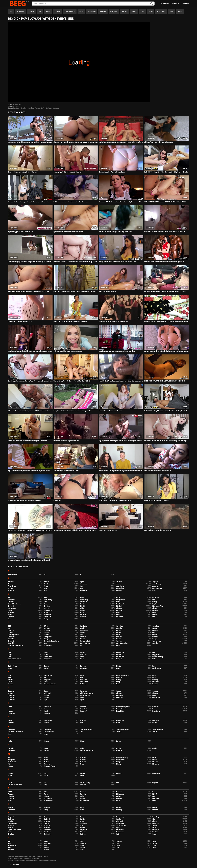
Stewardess (120, 830)
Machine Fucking (122, 758)
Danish (82, 652)
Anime (46, 586)
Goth (18, 108)
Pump (118, 800)
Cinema (83, 632)
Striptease (48, 832)
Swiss (118, 834)
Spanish (11, 828)
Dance (46, 652)
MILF (10, 758)
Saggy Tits (12, 817)
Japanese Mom (158, 730)
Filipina (125, 12)
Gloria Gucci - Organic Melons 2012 (20, 321)
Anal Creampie (157, 584)
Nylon (82, 775)
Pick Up (155, 794)
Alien (10, 584)
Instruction (120, 720)
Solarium (47, 825)
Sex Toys (119, 819)
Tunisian (11, 850)
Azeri (154, 590)
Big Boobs (156, 604)
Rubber (83, 810)
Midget (119, 762)
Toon (10, 848)
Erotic (10, 668)
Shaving (11, 821)
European (83, 668)
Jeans (82, 732)
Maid (154, 758)
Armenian (156, 586)
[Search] (152, 4)
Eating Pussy (12, 666)
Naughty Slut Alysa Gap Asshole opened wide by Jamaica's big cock (121, 381)
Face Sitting (48, 675)
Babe (118, 598)
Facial (81, 12)
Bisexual (119, 608)
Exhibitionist (157, 668)
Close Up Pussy (13, 635)
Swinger (83, 834)
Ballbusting (84, 600)
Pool (154, 796)
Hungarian (12, 713)
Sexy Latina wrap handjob (108, 291)
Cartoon (47, 628)
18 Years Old (12, 575)
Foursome (156, 682)
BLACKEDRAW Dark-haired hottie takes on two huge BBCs (164, 262)
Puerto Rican (48, 800)
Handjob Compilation (123, 707)
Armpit (10, 588)
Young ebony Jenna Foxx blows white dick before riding (118, 262)
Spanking (47, 828)
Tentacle (83, 843)
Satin (46, 817)
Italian (155, 723)
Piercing (11, 796)
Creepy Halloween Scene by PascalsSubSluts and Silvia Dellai (29, 560)
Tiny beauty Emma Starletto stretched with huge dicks (117, 351)
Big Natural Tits (158, 606)
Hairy (10, 707)
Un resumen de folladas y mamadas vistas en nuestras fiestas (165, 291)
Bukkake (83, 617)
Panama (119, 792)
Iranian (46, 723)
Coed (118, 635)
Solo (82, 825)
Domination (48, 657)
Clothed (47, 635)
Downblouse (48, 659)
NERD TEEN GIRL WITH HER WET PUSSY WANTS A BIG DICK (165, 381)
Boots (82, 612)
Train (154, 848)
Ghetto (10, 693)
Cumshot (155, 643)
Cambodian (84, 626)
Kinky (10, 741)
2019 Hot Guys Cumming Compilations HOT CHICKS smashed (29, 411)
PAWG (10, 792)
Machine (83, 758)
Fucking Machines (50, 684)
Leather (155, 748)
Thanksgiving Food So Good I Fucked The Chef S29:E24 (72, 381)
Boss (118, 612)
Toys (118, 848)
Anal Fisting (12, 586)
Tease (154, 841)
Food (46, 682)
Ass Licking (120, 588)
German (155, 691)
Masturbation (121, 760)
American (83, 584)
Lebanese (11, 750)
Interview (11, 723)
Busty (46, 619)
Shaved (155, 819)
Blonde (83, 610)
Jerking (49, 108)
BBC (9, 598)
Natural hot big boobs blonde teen (110, 411)
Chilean (119, 630)
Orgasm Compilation (15, 785)
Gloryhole (11, 695)
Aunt (46, 590)
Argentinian (120, 586)
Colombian (12, 637)
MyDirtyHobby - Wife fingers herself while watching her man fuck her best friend (121, 441)
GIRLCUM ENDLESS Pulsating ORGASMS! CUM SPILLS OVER (165, 202)
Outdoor (83, 785)
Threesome (12, 845)
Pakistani (83, 792)
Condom (83, 637)
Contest (119, 637)
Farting (10, 678)
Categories (164, 3)
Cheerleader (84, 630)
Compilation (48, 637)
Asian (172, 12)
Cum (46, 643)
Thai (118, 843)
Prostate (119, 798)
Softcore (11, 825)
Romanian (11, 810)
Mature (155, 760)
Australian (84, 590)
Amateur (47, 584)
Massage (83, 760)
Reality (10, 808)
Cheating (47, 630)
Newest (186, 3)
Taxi (82, 841)
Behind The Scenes (15, 604)
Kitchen (83, 741)
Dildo (46, 655)
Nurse (134, 12)
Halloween (48, 707)
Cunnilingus (48, 645)
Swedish (11, 834)
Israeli (118, 723)
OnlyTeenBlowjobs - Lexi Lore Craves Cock (68, 351)
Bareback (11, 602)
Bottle (154, 612)
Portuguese (48, 798)
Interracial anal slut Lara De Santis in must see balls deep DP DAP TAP (76, 262)
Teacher (119, 841)
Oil (45, 783)
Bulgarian (119, 617)
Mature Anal (12, 762)
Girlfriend (47, 693)
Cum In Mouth (85, 643)
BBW (46, 598)
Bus (154, 617)
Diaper (10, 655)
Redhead (47, 808)
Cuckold (11, 643)
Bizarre (155, 608)
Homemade (156, 709)
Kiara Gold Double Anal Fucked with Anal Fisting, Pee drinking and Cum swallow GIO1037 (167, 441)
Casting (83, 628)
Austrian (119, 590)
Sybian (155, 834)
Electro (119, 666)
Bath (46, 602)
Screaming (92, 12)
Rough (46, 810)
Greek (82, 697)
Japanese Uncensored (16, 732)
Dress (82, 659)
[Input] (93, 4)
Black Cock (48, 610)
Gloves (46, 695)
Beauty (155, 602)
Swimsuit (47, 834)
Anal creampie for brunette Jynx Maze (66, 471)
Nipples (119, 773)
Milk (9, 764)
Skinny (46, 823)
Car (9, 628)
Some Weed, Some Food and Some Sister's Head (24, 500)
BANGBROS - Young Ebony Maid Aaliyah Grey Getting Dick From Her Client (30, 530)
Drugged (119, 659)
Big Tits (47, 608)
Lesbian (47, 750)
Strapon (11, 832)
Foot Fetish (161, 12)
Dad (9, 652)
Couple (83, 639)
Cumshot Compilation (15, 645)
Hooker (10, 711)
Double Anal (120, 657)
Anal (118, 584)
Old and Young (85, 783)
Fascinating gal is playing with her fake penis (114, 321)
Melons (47, 762)
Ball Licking (48, 600)
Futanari (155, 684)
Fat (45, 678)
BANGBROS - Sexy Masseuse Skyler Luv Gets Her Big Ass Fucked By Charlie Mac (167, 411)
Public (10, 800)
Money (118, 764)
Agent (82, 582)
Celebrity (11, 630)
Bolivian (155, 610)
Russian (155, 810)
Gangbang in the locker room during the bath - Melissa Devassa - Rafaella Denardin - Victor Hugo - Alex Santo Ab (76, 291)
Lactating (11, 748)
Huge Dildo (120, 711)
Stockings (156, 830)
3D (45, 575)
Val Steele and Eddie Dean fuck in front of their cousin (72, 202)
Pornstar (11, 798)
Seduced (11, 819)
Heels (10, 709)
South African (121, 825)
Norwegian (156, 773)
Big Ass (83, 604)
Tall (9, 841)
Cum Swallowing (122, 643)
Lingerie (119, 750)
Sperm (82, 828)
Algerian (155, 582)
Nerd (46, 773)
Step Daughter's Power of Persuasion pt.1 (158, 471)
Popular (176, 3)
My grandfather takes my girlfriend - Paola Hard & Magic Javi (29, 202)
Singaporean (12, 823)
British (155, 615)
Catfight (119, 628)
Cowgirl (155, 639)
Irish (82, 723)
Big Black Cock (70, 12)
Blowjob (24, 108)
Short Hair (120, 821)
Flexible (11, 682)
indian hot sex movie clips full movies (66, 441)
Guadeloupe (156, 697)
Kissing (47, 741)
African (47, 582)
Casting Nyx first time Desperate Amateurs (68, 172)
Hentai (46, 709)
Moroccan (156, 764)
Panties (155, 792)
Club (82, 635)
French (10, 684)
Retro (82, 808)
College (155, 635)
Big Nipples (12, 608)
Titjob (118, 845)
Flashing (155, 680)
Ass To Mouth (157, 588)
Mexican (83, 762)
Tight (82, 845)
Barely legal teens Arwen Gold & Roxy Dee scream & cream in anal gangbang (30, 381)
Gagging (11, 691)
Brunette (11, 617)
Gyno (82, 700)
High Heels (84, 709)
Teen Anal (47, 843)
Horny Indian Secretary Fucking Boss (157, 500)
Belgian (47, 604)
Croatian (119, 641)
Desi (40, 12)
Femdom (119, 678)
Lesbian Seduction (86, 750)
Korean (119, 741)
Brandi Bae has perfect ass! (108, 530)
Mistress (47, 764)
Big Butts (47, 606)
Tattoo (38, 108)
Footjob (119, 682)
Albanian (119, 582)
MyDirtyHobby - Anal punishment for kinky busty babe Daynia (29, 471)
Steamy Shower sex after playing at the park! (23, 172)
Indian (10, 720)
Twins (82, 850)
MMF (46, 758)
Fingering (47, 680)
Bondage (11, 612)
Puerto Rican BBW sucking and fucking (158, 530)
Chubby (57, 12)
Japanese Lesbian (86, 730)
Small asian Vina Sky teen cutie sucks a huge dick (70, 321)
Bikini (142, 12)
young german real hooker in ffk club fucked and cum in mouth (75, 530)
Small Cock (120, 823)
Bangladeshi (120, 600)
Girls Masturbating (86, 693)
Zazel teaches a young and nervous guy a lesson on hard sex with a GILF (121, 471)
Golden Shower (85, 695)
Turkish (47, 850)
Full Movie (21, 12)
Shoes (82, 821)
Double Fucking (158, 657)
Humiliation (156, 711)
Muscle (10, 766)
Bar (154, 600)
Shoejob (47, 821)
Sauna (82, 817)
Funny (118, 684)
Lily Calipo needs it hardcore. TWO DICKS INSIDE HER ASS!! (165, 232)
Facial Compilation (122, 675)
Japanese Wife (49, 732)
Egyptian (83, 666)
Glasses (155, 693)
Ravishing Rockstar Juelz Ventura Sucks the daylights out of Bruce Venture (121, 142)
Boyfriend (47, 615)
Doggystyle (156, 655)
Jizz (9, 734)
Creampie (11, 641)
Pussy (180, 12)
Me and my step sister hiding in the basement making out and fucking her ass (167, 351)
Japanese (47, 730)
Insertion (83, 720)
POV (43, 108)
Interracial (156, 720)
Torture (83, 848)
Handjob (31, 108)
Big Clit (83, 606)
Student (83, 832)
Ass (11, 12)
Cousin (31, 12)
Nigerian (83, 773)
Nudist (10, 775)
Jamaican (11, 730)
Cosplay (155, 637)
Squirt (154, 828)
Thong (155, 843)
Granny (46, 697)
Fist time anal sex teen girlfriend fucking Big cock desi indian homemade (167, 321)
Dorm (82, 657)
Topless (47, 848)
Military (155, 762)
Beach (118, 602)
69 (81, 575)
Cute (82, 645)
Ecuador (47, 666)
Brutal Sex (48, 617)
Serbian (83, 819)
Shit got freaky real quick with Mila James (159, 142)
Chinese (155, 630)
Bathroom (83, 602)
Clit (154, 632)
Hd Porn (16, 864)
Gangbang (114, 12)
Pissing (47, 796)
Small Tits (156, 823)
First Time (84, 680)
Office (10, 783)
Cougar (47, 639)
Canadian (156, 626)
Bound (10, 615)
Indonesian (48, 720)
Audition (11, 590)
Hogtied (119, 709)
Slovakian (83, 823)
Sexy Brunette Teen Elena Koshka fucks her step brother (73, 411)
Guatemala (12, 700)
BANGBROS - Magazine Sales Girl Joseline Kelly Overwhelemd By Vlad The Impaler (167, 172)
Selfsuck (47, 819)
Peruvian (83, 794)
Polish (118, 796)
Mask (46, 760)
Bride (118, 615)
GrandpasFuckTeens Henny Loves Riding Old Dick (116, 500)
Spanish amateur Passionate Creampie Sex (68, 232)
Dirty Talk (83, 655)
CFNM (46, 626)
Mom (82, 764)
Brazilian (83, 615)
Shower (155, 821)
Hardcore (156, 707)
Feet (82, 678)
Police (82, 796)
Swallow (155, 832)
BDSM (82, 598)
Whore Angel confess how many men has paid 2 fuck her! (27, 441)
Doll (9, 657)
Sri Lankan (48, 830)
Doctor (118, 655)
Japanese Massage (123, 730)
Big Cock (56, 108)
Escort (46, 668)
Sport (118, 828)
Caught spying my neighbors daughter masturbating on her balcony (30, 262)
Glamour (119, 693)
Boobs (46, 612)
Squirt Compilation (14, 830)
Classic (119, 632)
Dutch (154, 659)
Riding (118, 808)
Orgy (46, 785)
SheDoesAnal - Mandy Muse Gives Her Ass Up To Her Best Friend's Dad (76, 142)
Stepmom (83, 830)
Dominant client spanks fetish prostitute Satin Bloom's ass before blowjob (30, 351)
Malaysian (11, 760)
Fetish (154, 678)
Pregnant (83, 798)
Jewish (155, 732)
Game (46, 691)
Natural (10, 773)
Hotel (48, 12)
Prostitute (156, 798)
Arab (82, 586)
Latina (82, 748)
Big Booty (11, 606)
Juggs (46, 734)
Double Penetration (15, 659)
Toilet (154, 845)
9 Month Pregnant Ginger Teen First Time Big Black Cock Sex (29, 291)
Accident (11, 582)
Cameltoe (119, 626)
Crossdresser (157, 641)
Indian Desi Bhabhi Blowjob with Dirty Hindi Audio (116, 232)
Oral (118, 783)
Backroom (11, 600)
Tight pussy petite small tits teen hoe (21, 232)
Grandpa (11, 697)
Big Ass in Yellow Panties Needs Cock (112, 172)
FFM (10, 675)
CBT (9, 626)
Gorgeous (119, 695)
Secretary (156, 817)
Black (10, 610)
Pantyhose (12, 794)
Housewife (84, 711)
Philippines (120, 794)
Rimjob (155, 808)
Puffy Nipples (85, 800)
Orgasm (103, 12)
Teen (151, 12)
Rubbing (119, 810)
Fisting (119, 680)
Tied (46, 845)
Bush (10, 619)
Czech (118, 645)
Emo (154, 666)
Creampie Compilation (52, 641)
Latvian (119, 748)
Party (46, 794)
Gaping (119, 691)
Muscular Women (50, 766)
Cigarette (47, 632)
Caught (155, 628)
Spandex (155, 825)
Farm (154, 675)
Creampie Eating (86, 641)
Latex (46, 748)
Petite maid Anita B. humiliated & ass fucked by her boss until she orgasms (121, 202)
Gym (46, 700)
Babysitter (156, 598)
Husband (47, 713)
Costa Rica (12, 639)
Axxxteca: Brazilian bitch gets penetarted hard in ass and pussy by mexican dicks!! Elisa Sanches (30, 142)
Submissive (120, 832)
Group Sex (120, 697)
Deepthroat (120, 652)
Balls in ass (57, 500)
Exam (118, 668)
